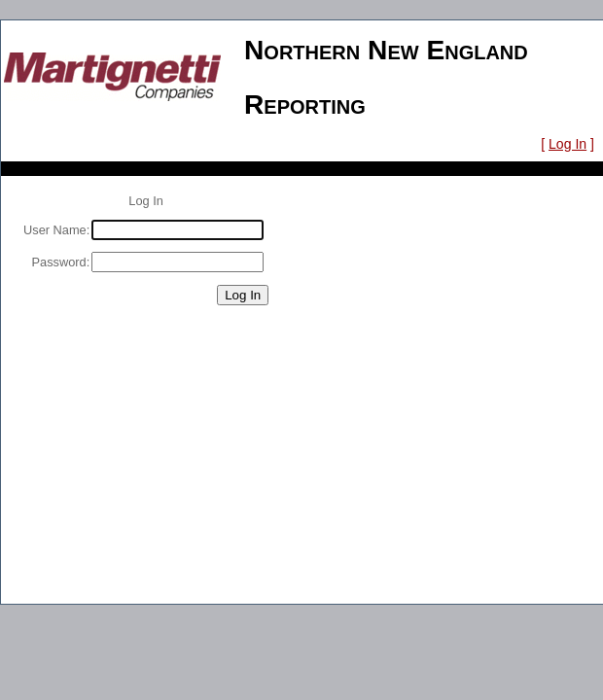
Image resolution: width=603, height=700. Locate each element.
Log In (568, 144)
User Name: (56, 230)
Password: (61, 262)
